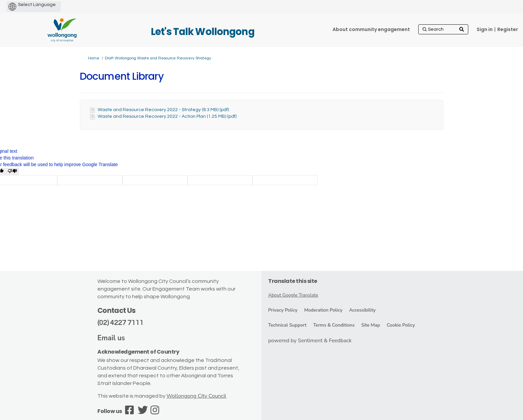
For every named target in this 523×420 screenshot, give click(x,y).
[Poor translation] (12, 171)
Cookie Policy (401, 325)
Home (94, 58)
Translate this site (293, 281)
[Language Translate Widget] (48, 5)
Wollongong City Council (196, 396)
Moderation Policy (323, 310)
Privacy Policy (283, 310)
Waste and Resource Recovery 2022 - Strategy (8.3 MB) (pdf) (163, 110)
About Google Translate (293, 295)
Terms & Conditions (334, 325)
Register (508, 29)
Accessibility (362, 310)
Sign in (485, 29)
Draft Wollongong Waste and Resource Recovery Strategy (158, 58)
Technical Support (287, 325)
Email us (111, 338)
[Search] (443, 29)
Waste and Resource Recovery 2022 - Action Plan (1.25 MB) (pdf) (167, 116)
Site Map (371, 325)
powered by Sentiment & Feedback (310, 341)
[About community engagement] (371, 29)
